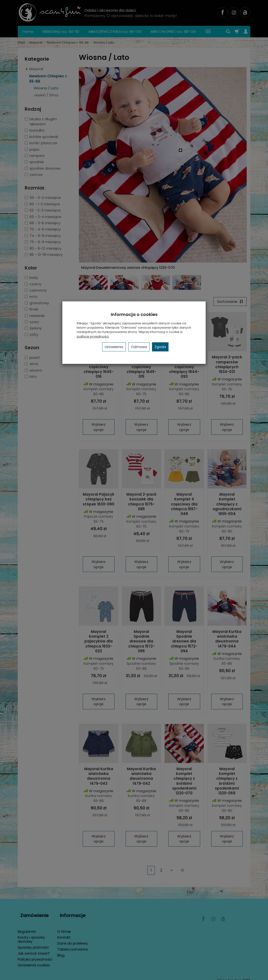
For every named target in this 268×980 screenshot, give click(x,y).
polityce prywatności (93, 336)
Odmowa (139, 347)
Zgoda (160, 347)
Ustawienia (114, 347)
